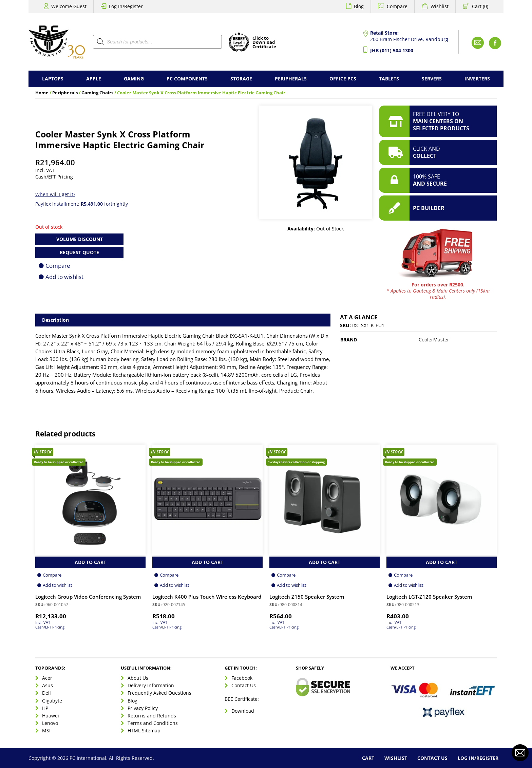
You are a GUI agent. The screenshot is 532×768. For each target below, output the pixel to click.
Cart (368, 758)
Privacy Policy (143, 708)
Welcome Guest (69, 6)
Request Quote (79, 252)
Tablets (389, 79)
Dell (46, 693)
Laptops (53, 79)
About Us (138, 678)
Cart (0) (480, 6)
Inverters (477, 79)
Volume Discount (80, 239)
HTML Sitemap (144, 730)
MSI (46, 730)
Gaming (134, 79)
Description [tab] (55, 320)
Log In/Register (126, 6)
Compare (397, 6)
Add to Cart (90, 562)
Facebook (242, 678)
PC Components (187, 79)
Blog (359, 6)
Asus (47, 685)
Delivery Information (151, 685)
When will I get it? (55, 194)
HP (45, 708)
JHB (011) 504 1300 (392, 50)
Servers (432, 79)
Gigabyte (52, 701)
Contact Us (244, 685)
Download (243, 711)
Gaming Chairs (97, 93)
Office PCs (343, 79)
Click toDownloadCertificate (264, 43)
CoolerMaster (434, 340)
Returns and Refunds (152, 716)
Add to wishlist (64, 277)
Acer (47, 678)
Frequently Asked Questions (159, 693)
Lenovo (50, 723)
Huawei (51, 716)
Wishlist (440, 6)
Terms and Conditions (153, 723)
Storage (241, 79)
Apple (94, 79)
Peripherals (291, 79)
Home (42, 93)
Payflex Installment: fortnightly (82, 204)
